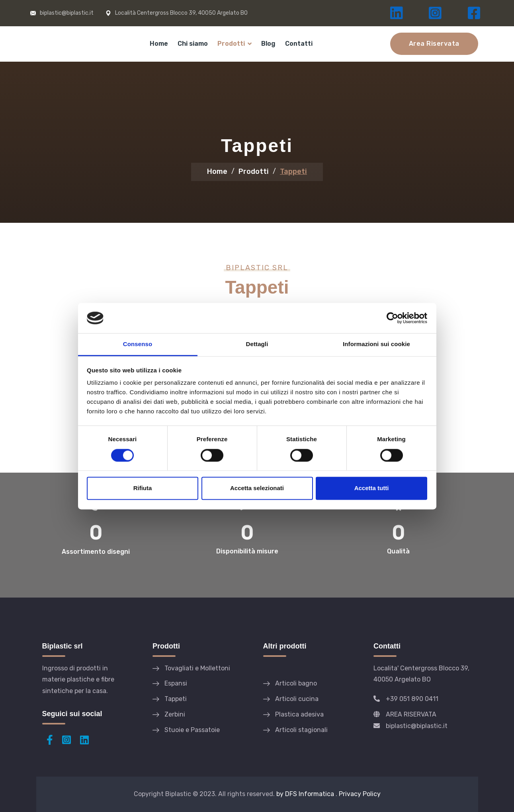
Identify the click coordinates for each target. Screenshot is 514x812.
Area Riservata (434, 44)
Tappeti (176, 699)
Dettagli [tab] (257, 344)
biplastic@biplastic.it (67, 13)
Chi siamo (193, 44)
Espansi (176, 683)
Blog (268, 44)
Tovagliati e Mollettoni (197, 668)
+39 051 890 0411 (412, 699)
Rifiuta (143, 488)
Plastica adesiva (299, 714)
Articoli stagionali (301, 730)
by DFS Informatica (306, 794)
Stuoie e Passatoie (192, 730)
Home (159, 44)
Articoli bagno (296, 683)
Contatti (299, 44)
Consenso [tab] (138, 344)
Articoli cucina (297, 699)
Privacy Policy (360, 794)
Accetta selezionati (257, 488)
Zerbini (175, 714)
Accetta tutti (372, 488)
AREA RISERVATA (411, 714)
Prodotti (231, 44)
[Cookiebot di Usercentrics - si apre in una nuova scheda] (392, 318)
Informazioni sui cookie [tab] (376, 344)
